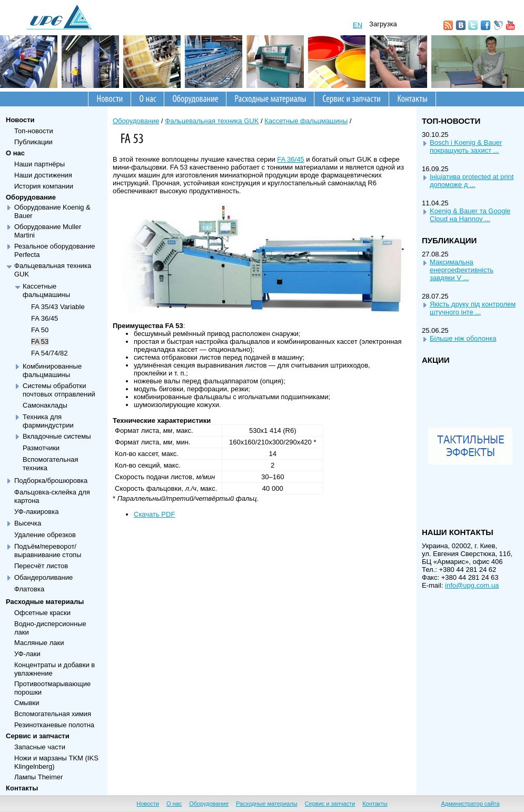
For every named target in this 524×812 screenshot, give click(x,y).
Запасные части (40, 747)
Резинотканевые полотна (54, 725)
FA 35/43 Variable (58, 307)
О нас (15, 153)
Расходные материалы (45, 602)
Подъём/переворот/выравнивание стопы (48, 551)
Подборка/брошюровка (51, 481)
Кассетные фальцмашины (46, 290)
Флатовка (29, 589)
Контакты (22, 788)
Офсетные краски (42, 613)
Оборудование (31, 197)
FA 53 (40, 341)
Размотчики (41, 448)
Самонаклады (45, 405)
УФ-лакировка (36, 512)
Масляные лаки (39, 643)
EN (358, 25)
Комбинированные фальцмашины (52, 370)
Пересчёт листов (41, 566)
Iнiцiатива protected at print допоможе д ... (472, 181)
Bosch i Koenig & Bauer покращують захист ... (466, 146)
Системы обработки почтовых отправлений (59, 390)
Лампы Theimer (38, 777)
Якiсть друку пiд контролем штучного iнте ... (473, 308)
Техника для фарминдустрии (48, 421)
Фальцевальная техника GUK (212, 121)
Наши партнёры (39, 164)
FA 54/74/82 (49, 353)
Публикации (33, 142)
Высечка (28, 523)
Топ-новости (34, 131)
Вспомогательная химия (53, 714)
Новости (20, 120)
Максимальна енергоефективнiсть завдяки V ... (462, 270)
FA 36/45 (45, 318)
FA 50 (40, 330)
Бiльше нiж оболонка (463, 338)
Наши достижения (43, 175)
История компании (44, 186)
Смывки (27, 703)
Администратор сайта (470, 804)
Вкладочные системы (57, 436)
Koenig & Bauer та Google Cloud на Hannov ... (470, 215)
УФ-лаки (27, 654)
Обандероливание (43, 577)
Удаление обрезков (45, 535)
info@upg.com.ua (472, 585)
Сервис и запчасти (38, 736)
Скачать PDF (154, 514)
